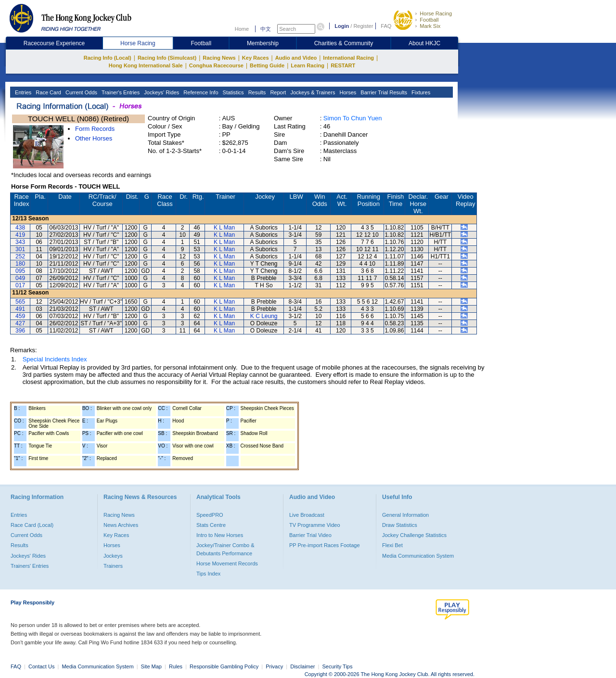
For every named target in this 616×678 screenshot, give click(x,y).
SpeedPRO (210, 515)
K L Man (224, 228)
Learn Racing (308, 65)
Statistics (233, 92)
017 (20, 285)
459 (20, 316)
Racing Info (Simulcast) (167, 58)
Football (429, 20)
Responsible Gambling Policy (224, 666)
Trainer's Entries (120, 92)
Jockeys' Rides (161, 92)
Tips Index (208, 574)
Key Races (256, 58)
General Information (405, 515)
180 (20, 264)
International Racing (348, 58)
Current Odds (81, 92)
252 (20, 256)
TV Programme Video (315, 525)
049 (20, 278)
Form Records (95, 129)
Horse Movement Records (227, 563)
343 (20, 242)
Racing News (219, 58)
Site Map (151, 666)
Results (257, 92)
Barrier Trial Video (310, 535)
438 (20, 228)
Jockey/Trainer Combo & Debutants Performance (225, 549)
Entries (22, 92)
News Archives (121, 525)
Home (242, 29)
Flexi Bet (392, 545)
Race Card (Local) (32, 525)
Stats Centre (211, 525)
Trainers (113, 566)
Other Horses (94, 138)
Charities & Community (344, 43)
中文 (266, 29)
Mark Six (430, 26)
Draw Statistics (400, 525)
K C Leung (264, 316)
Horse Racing (436, 13)
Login (342, 26)
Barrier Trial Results (383, 92)
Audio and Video (296, 58)
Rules (176, 666)
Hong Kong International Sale (146, 65)
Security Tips (338, 666)
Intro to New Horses (220, 535)
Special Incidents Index (55, 359)
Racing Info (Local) (108, 58)
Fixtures (420, 92)
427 (20, 323)
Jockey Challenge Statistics (414, 535)
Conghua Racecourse (216, 65)
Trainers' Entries (30, 566)
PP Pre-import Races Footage (325, 545)
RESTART (343, 65)
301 (20, 249)
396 (20, 331)
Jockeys (113, 556)
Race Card (48, 92)
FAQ (386, 26)
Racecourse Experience (54, 43)
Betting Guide (267, 65)
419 (20, 235)
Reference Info (200, 92)
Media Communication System (418, 556)
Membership (263, 43)
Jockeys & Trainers (312, 92)
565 (20, 302)
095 (20, 271)
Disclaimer (302, 666)
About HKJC (424, 43)
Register (363, 26)
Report (277, 92)
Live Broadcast (307, 515)
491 (20, 309)
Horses (347, 92)
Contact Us (41, 666)
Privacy (274, 666)
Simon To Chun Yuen (353, 118)
